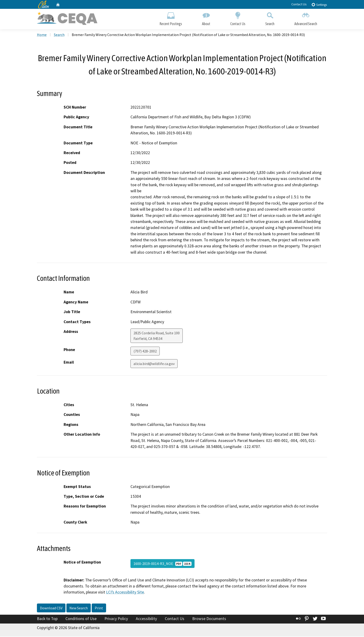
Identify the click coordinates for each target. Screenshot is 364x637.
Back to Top (47, 619)
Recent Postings (171, 18)
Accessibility (146, 619)
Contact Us (299, 4)
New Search (79, 608)
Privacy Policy (116, 619)
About (206, 18)
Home (42, 35)
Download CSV (51, 608)
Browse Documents (209, 619)
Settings (319, 5)
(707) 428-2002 (145, 352)
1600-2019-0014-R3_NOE (162, 564)
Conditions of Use (81, 619)
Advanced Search (306, 18)
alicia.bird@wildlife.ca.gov (154, 364)
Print (99, 608)
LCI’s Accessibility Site (125, 593)
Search (270, 18)
